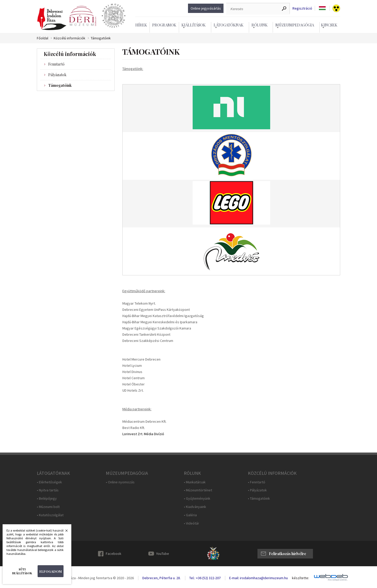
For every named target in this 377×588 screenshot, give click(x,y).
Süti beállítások (22, 571)
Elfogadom (51, 571)
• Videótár (191, 523)
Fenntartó (56, 64)
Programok (164, 25)
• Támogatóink (259, 499)
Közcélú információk (69, 38)
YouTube (163, 554)
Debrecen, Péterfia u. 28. (162, 578)
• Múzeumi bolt (48, 507)
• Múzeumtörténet (198, 490)
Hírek (141, 25)
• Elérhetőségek (49, 482)
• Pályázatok (257, 490)
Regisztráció (302, 8)
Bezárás (64, 532)
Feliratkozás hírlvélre (288, 554)
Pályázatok (57, 75)
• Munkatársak (195, 482)
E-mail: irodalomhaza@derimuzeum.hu (259, 578)
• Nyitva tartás (48, 490)
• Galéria (190, 515)
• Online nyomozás (120, 482)
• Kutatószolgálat (50, 515)
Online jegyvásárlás (206, 8)
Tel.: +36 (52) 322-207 (205, 578)
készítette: (301, 578)
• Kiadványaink (195, 507)
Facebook (114, 554)
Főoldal (43, 38)
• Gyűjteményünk (197, 499)
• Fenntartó (257, 482)
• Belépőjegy (47, 499)
